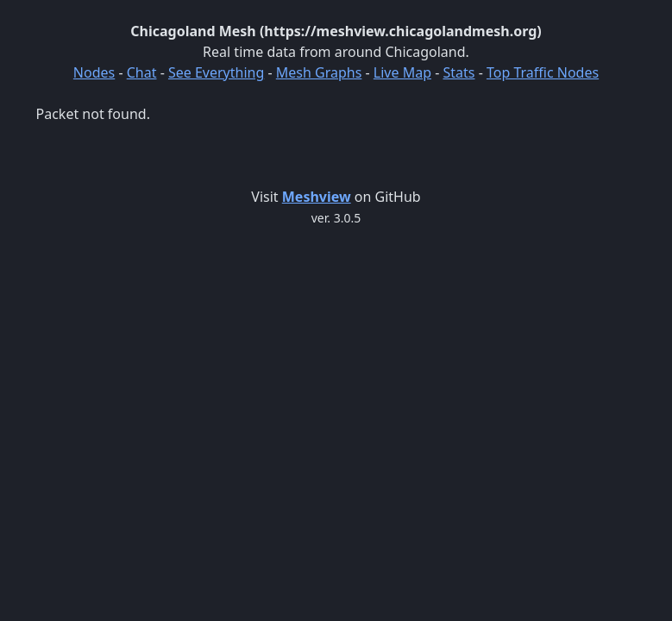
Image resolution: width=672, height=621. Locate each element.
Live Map (402, 72)
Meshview (317, 197)
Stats (458, 72)
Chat (142, 72)
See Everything (216, 72)
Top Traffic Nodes (543, 72)
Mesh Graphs (319, 72)
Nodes (94, 72)
